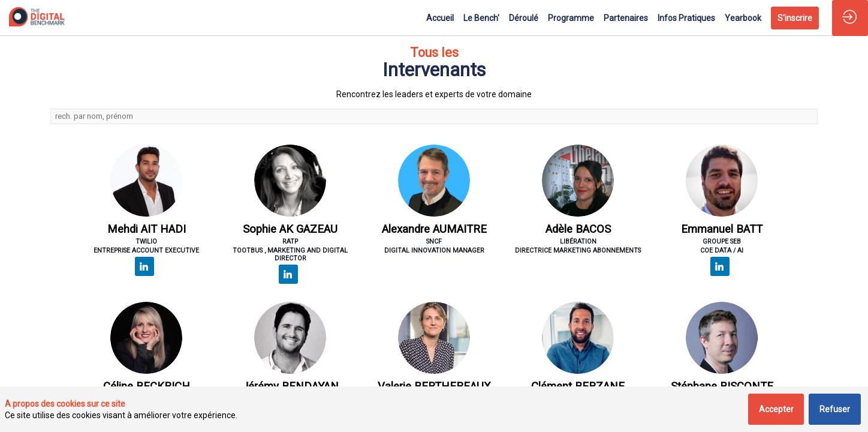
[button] (795, 18)
